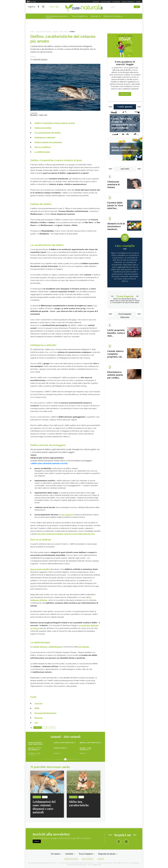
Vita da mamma (106, 2)
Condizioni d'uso (71, 859)
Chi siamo (55, 854)
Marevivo (39, 718)
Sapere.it (139, 2)
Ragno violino (60, 748)
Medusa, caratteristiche (90, 743)
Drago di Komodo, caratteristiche (35, 744)
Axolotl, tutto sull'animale (34, 749)
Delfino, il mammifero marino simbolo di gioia (55, 123)
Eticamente (116, 2)
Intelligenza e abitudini (45, 137)
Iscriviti (54, 7)
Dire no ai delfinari (43, 147)
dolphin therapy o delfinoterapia (47, 647)
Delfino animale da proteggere (48, 142)
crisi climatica (67, 515)
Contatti (69, 854)
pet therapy (84, 647)
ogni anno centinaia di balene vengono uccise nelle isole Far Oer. (66, 534)
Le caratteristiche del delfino (48, 133)
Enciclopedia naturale (56, 16)
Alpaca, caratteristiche (64, 743)
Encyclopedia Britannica (45, 713)
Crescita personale (128, 2)
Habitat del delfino (43, 128)
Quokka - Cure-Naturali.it (86, 749)
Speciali (95, 16)
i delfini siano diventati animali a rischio (49, 463)
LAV (36, 723)
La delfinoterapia (42, 152)
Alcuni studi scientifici (40, 569)
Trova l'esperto (78, 16)
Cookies (101, 859)
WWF (37, 708)
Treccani (38, 703)
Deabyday (96, 2)
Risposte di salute (112, 16)
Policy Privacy (88, 859)
